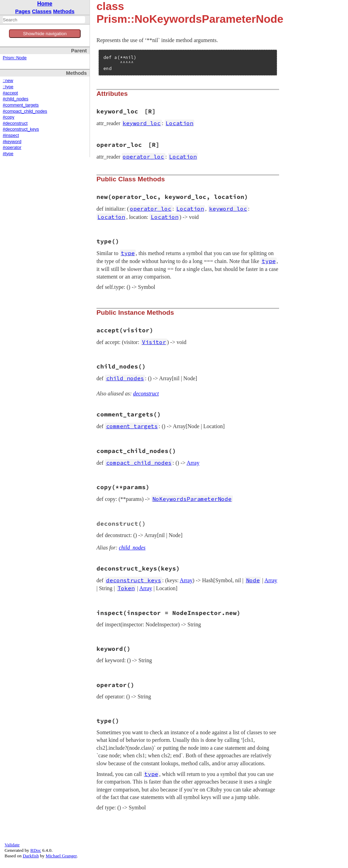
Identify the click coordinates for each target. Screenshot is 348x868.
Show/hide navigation (45, 34)
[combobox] (44, 20)
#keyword (12, 142)
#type (8, 154)
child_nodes (132, 548)
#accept (10, 93)
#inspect (11, 135)
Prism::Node (15, 58)
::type (8, 87)
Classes (42, 11)
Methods (64, 11)
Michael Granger (61, 856)
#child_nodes (16, 99)
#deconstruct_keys (21, 129)
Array (193, 463)
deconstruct (146, 393)
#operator (12, 148)
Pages (23, 11)
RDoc (36, 850)
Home (45, 4)
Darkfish (31, 856)
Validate (12, 845)
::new (8, 81)
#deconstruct (15, 123)
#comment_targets (21, 105)
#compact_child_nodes (25, 111)
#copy (9, 117)
